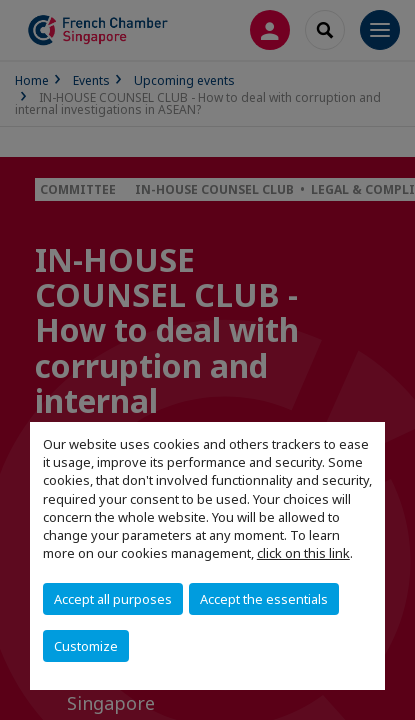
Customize (86, 646)
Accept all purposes (113, 599)
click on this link (303, 553)
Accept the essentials (264, 599)
